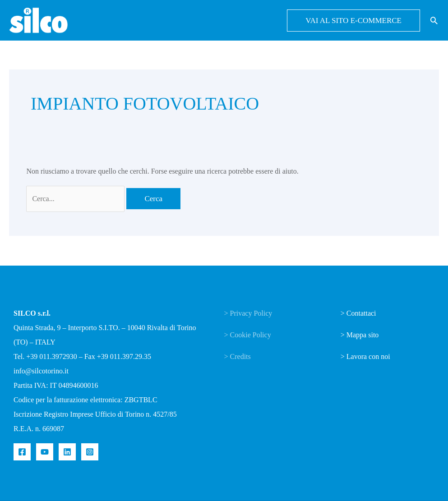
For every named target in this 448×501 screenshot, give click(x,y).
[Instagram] (90, 452)
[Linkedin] (67, 452)
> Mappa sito (360, 335)
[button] (353, 21)
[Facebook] (22, 452)
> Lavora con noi (365, 356)
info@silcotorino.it (41, 371)
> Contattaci (358, 313)
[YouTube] (45, 452)
